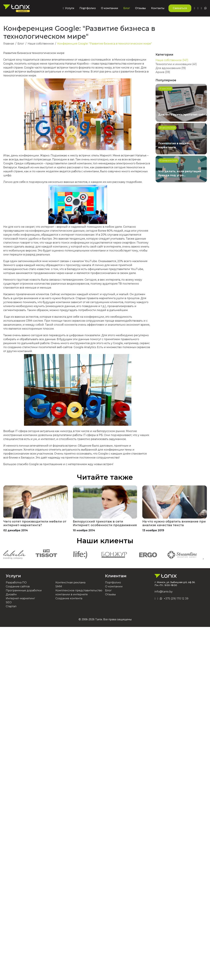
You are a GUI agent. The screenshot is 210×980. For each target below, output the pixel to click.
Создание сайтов (18, 586)
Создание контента (69, 598)
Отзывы (140, 8)
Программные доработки (24, 590)
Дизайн (11, 594)
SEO (9, 602)
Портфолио (88, 8)
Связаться (180, 8)
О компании (110, 8)
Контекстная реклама (70, 582)
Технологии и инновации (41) (176, 64)
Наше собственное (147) (172, 60)
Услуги (13, 576)
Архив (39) (163, 72)
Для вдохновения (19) (171, 68)
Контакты (158, 8)
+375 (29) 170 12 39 (176, 599)
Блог (127, 8)
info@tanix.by (164, 592)
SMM (59, 586)
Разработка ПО (16, 582)
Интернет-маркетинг (20, 598)
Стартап (11, 606)
